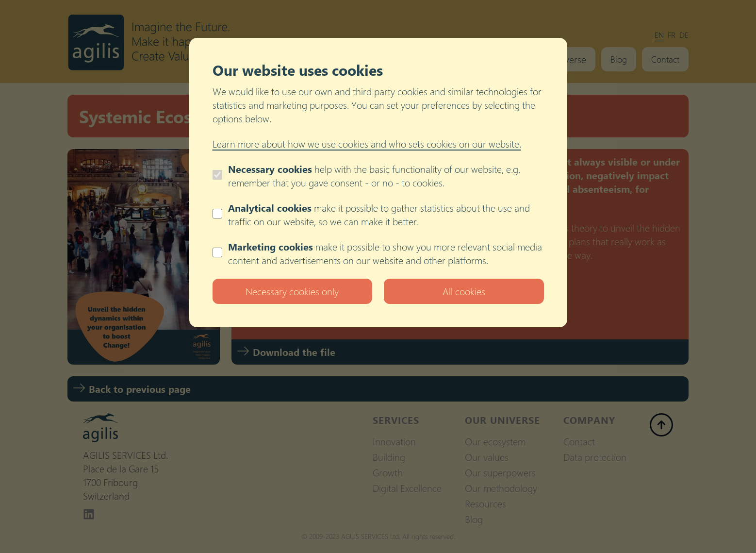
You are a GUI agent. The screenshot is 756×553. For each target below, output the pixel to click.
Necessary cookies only (292, 291)
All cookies (464, 291)
